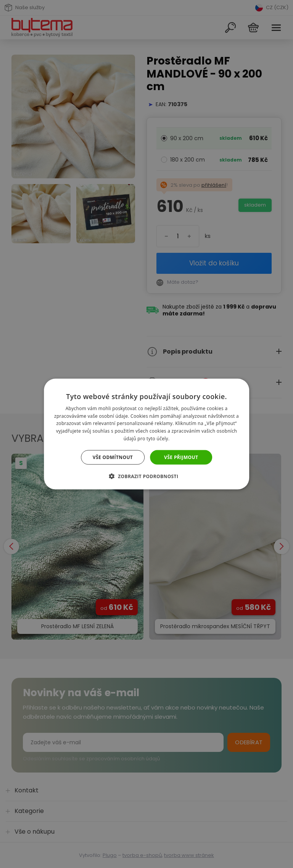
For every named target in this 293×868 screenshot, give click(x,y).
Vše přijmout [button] (181, 457)
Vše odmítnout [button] (113, 457)
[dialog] (146, 434)
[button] (147, 476)
